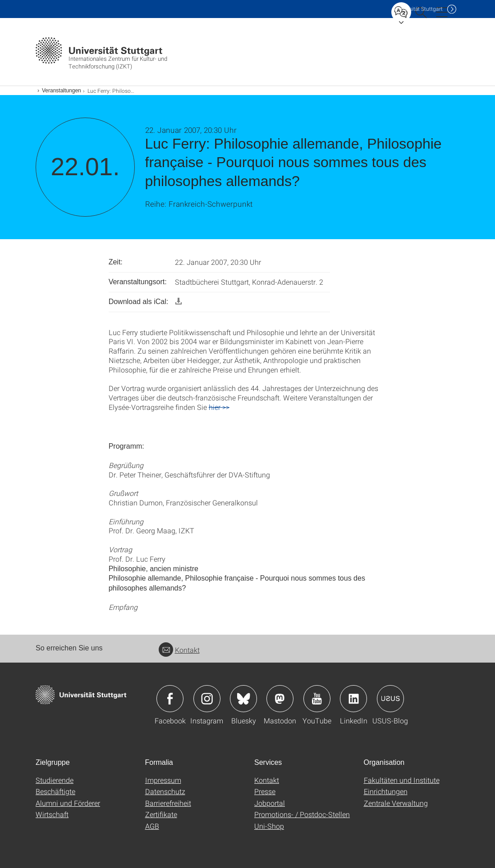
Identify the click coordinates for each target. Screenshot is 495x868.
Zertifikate (161, 814)
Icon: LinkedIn (353, 699)
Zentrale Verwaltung (396, 803)
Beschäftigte (55, 791)
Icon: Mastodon (280, 699)
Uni (418, 9)
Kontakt (179, 650)
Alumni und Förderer (68, 803)
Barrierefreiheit (168, 803)
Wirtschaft (52, 814)
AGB (152, 826)
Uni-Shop (269, 826)
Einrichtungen (386, 791)
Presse (265, 791)
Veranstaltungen (62, 91)
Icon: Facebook (170, 699)
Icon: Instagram (207, 699)
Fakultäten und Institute (402, 780)
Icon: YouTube (317, 699)
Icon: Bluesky (243, 699)
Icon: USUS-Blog (390, 699)
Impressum (163, 780)
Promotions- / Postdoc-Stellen (302, 814)
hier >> (219, 407)
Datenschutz (165, 791)
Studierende (55, 780)
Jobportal (270, 803)
